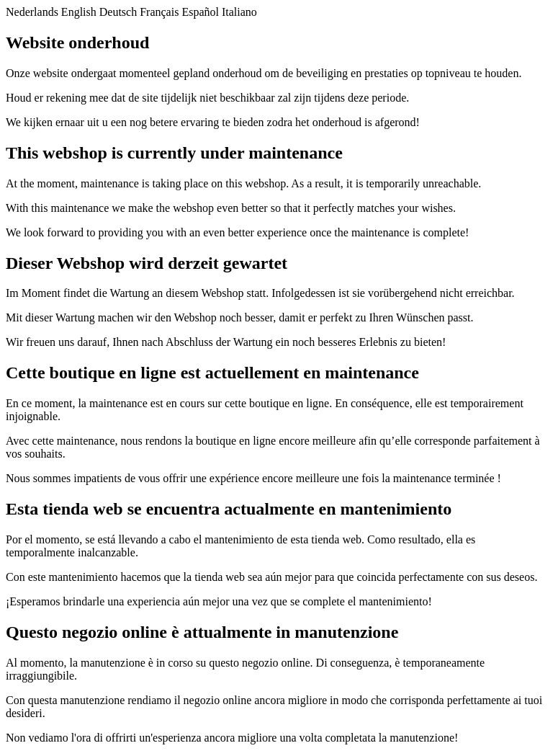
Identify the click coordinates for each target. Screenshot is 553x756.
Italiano (239, 12)
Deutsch (118, 12)
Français (159, 12)
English (79, 12)
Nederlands (32, 12)
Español (200, 12)
